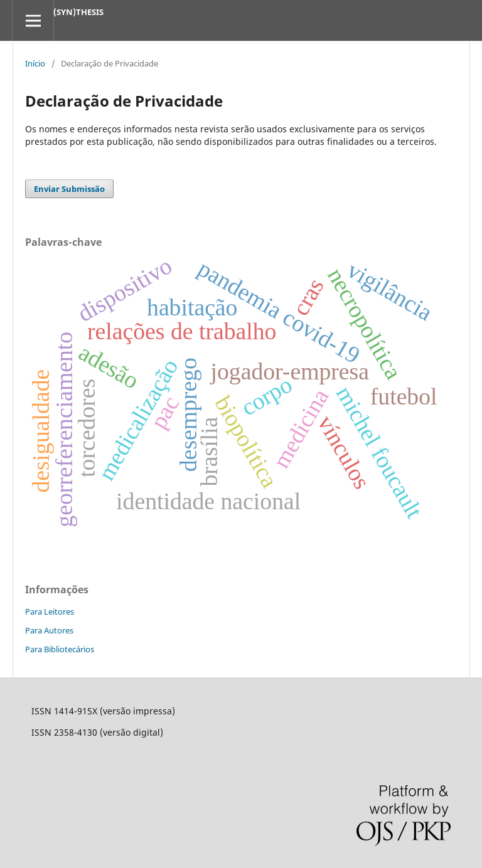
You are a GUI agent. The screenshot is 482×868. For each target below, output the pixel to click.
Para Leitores (50, 611)
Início (35, 63)
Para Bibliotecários (60, 649)
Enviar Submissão (69, 189)
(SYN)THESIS (78, 12)
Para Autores (49, 630)
